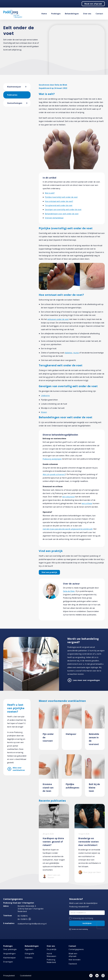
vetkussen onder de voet (58, 319)
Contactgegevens (76, 949)
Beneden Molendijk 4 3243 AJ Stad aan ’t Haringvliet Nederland (31, 909)
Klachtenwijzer (14, 87)
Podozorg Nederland (51, 961)
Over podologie (10, 949)
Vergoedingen (9, 954)
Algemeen (29, 949)
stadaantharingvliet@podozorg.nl (32, 924)
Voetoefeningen (15, 103)
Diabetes (29, 958)
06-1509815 (23, 916)
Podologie (56, 14)
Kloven (44, 412)
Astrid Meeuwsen (51, 955)
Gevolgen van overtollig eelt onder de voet (63, 210)
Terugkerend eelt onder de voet (59, 205)
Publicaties (12, 95)
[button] (28, 87)
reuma (76, 353)
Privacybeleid (9, 976)
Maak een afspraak (93, 4)
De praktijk (52, 949)
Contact (99, 14)
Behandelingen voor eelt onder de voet (62, 214)
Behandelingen (72, 14)
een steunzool (68, 497)
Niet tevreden (75, 960)
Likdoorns (45, 396)
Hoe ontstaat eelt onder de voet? (59, 201)
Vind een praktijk (49, 572)
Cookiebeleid (26, 976)
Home (44, 14)
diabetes (69, 353)
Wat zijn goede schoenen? (54, 474)
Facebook (73, 964)
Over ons (87, 14)
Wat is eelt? (50, 193)
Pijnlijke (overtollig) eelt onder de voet (61, 197)
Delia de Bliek (69, 591)
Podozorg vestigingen (52, 459)
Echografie (29, 954)
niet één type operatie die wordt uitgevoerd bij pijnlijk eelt (68, 529)
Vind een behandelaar (54, 218)
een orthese (87, 503)
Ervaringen (8, 962)
